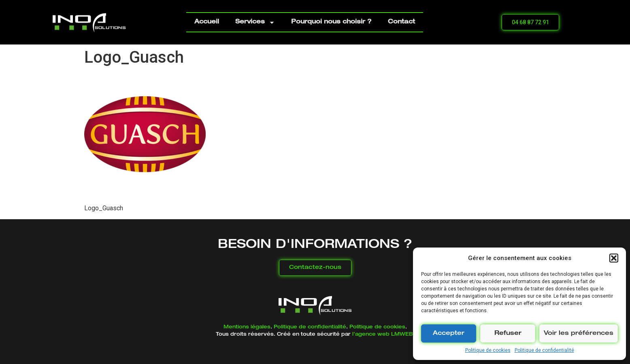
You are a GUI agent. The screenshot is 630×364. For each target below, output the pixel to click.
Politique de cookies (488, 350)
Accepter (449, 333)
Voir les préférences (579, 333)
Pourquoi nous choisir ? (331, 22)
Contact (401, 22)
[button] (614, 258)
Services (255, 22)
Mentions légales (247, 327)
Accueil (207, 22)
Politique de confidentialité (544, 350)
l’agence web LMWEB (383, 334)
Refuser (508, 333)
